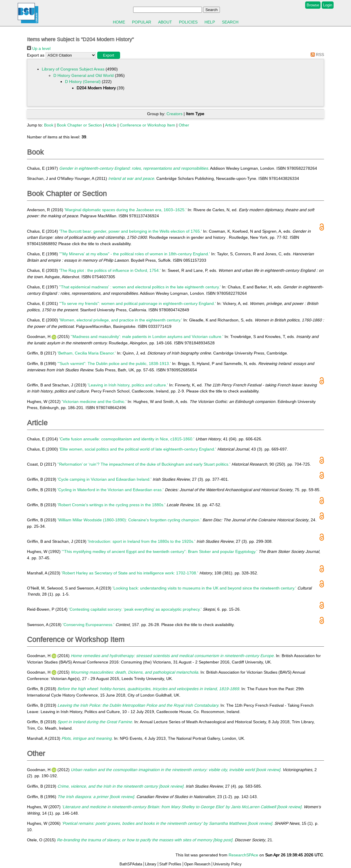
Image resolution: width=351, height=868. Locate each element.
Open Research (197, 864)
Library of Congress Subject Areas (73, 69)
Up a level (39, 48)
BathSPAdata (131, 864)
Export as (36, 55)
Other (184, 125)
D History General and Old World (84, 75)
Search (230, 22)
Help (210, 22)
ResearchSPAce (243, 855)
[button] (109, 55)
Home (119, 22)
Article (111, 125)
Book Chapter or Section (79, 125)
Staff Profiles (170, 864)
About (165, 22)
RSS (316, 55)
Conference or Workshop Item (148, 125)
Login (328, 5)
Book (49, 125)
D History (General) (83, 82)
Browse (313, 5)
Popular (142, 22)
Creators (174, 114)
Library (151, 864)
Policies (188, 22)
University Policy (227, 864)
